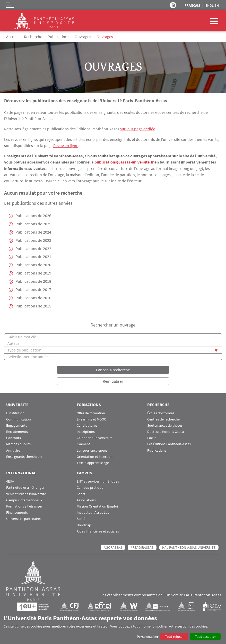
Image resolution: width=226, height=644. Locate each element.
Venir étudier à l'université (26, 493)
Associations (86, 500)
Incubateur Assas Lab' (93, 512)
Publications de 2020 (33, 265)
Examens (84, 444)
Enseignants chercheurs (24, 456)
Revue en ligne (66, 145)
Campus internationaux (24, 500)
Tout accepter (205, 637)
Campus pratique (90, 487)
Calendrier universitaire (95, 438)
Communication (19, 419)
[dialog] (113, 627)
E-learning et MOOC (91, 419)
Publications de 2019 (33, 273)
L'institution (15, 413)
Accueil (12, 37)
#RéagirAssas (142, 547)
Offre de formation (91, 413)
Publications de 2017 (33, 289)
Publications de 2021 (33, 256)
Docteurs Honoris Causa (166, 431)
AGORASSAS (113, 547)
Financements (17, 512)
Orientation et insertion (95, 456)
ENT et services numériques (98, 481)
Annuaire (13, 450)
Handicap (84, 525)
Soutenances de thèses (165, 425)
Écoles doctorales (161, 413)
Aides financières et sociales (98, 531)
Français (192, 5)
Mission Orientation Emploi (97, 506)
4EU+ (10, 481)
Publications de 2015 (33, 306)
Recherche (33, 37)
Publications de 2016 (33, 298)
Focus (152, 438)
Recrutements (17, 431)
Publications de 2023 (33, 240)
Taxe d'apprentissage (93, 463)
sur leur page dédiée (138, 129)
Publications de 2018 (33, 281)
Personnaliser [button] (148, 637)
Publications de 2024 (33, 232)
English (212, 5)
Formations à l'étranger (24, 506)
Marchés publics (18, 444)
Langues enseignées (92, 450)
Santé (81, 518)
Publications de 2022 (33, 248)
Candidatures (87, 425)
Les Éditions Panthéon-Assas (169, 444)
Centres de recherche (163, 419)
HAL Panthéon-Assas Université (189, 547)
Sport (81, 493)
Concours (14, 438)
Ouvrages (83, 37)
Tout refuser (174, 637)
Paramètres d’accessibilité (173, 5)
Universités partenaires (24, 518)
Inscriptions (86, 431)
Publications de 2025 (33, 224)
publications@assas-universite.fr (124, 162)
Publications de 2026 (33, 215)
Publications (58, 37)
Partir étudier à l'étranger (25, 487)
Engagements (17, 425)
